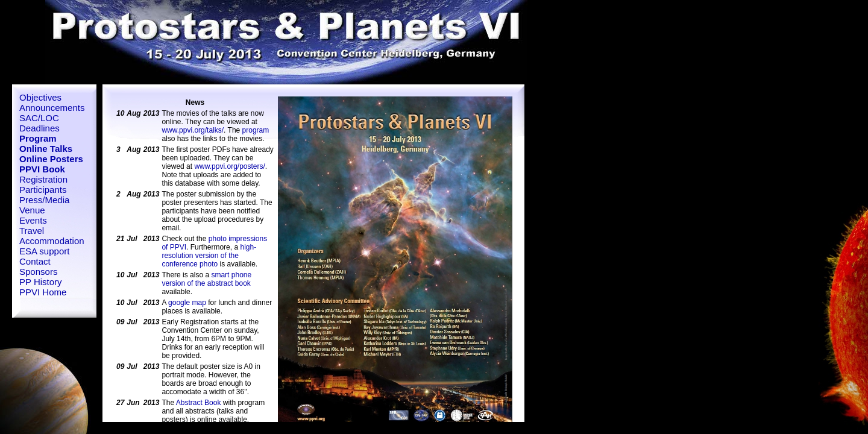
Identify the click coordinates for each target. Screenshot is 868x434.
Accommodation (52, 241)
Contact (35, 261)
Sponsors (38, 272)
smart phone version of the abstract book (206, 279)
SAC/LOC (39, 118)
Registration (43, 179)
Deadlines (39, 128)
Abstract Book (199, 403)
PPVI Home (43, 292)
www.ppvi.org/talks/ (193, 130)
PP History (41, 282)
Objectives (40, 97)
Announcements (52, 108)
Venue (32, 210)
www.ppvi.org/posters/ (229, 166)
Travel (32, 231)
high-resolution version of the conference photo (209, 256)
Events (33, 220)
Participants (43, 190)
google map (187, 303)
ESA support (44, 251)
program (256, 130)
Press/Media (44, 200)
